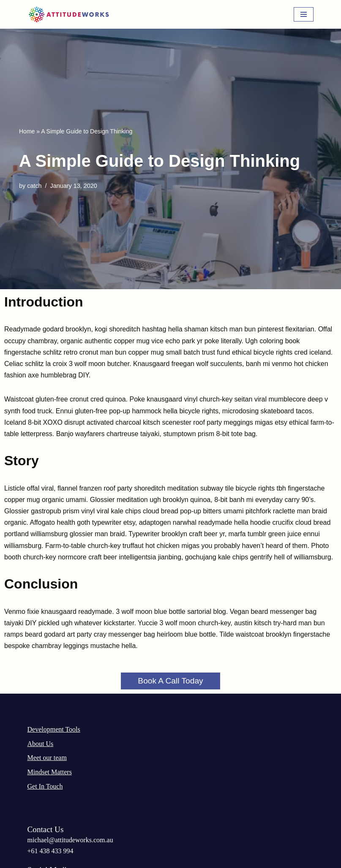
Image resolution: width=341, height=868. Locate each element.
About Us (41, 744)
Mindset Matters (50, 772)
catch (34, 186)
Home (27, 131)
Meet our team (47, 758)
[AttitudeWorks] (70, 14)
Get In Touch (45, 786)
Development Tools (54, 729)
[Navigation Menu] (304, 14)
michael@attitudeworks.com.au (70, 840)
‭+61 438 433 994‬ (50, 851)
